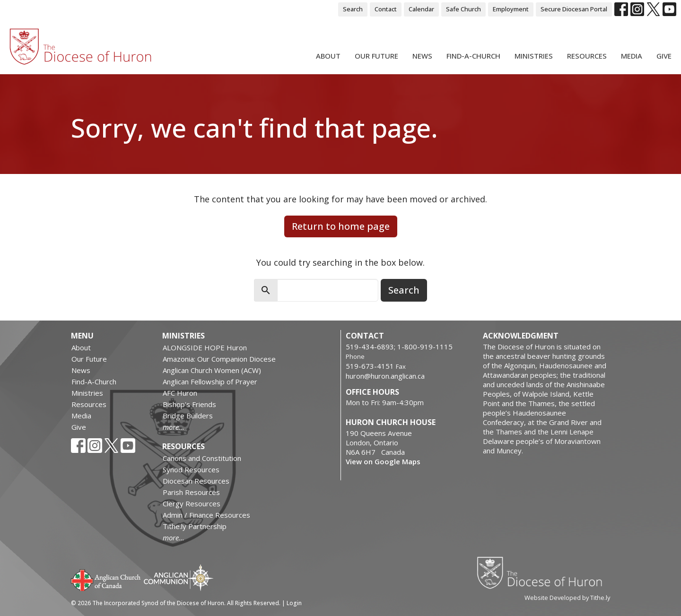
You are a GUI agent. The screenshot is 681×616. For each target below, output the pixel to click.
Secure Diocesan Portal (574, 9)
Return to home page (341, 226)
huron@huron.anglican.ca (385, 376)
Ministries (534, 56)
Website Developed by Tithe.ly (567, 598)
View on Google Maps (383, 461)
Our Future (376, 56)
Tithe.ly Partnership (195, 526)
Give (664, 56)
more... (174, 427)
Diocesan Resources (196, 481)
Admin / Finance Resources (206, 515)
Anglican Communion (179, 577)
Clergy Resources (192, 503)
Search (353, 9)
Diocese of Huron (543, 573)
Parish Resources (191, 492)
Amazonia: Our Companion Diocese (219, 359)
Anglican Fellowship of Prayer (210, 382)
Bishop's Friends (189, 404)
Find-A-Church (473, 56)
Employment (511, 9)
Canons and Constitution (202, 458)
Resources (587, 56)
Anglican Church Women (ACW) (212, 370)
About (328, 56)
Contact (386, 9)
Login (294, 603)
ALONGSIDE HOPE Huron (205, 347)
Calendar (421, 9)
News (422, 56)
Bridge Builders (188, 416)
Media (632, 56)
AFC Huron (180, 393)
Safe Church (463, 9)
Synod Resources (191, 469)
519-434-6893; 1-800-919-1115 (399, 347)
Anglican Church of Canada (106, 579)
